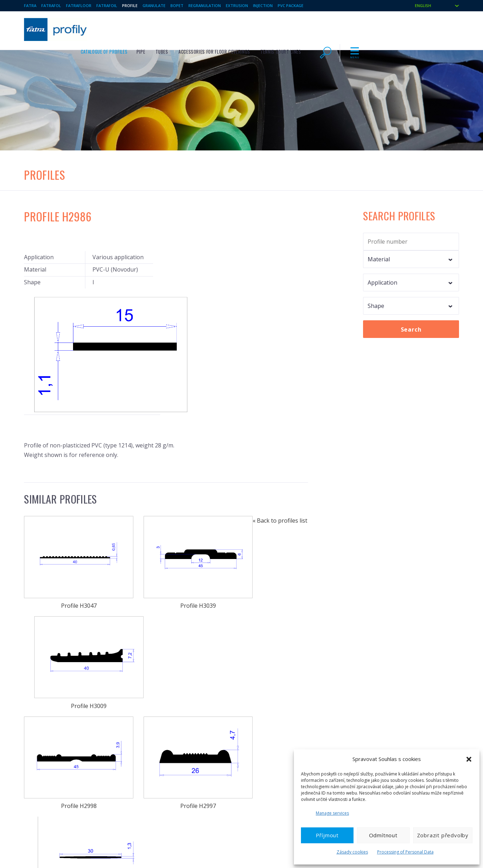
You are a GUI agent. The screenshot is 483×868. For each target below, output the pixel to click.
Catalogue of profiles (198, 29)
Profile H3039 (166, 479)
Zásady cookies (352, 852)
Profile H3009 (265, 479)
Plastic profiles (153, 756)
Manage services (332, 813)
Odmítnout (383, 835)
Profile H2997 (166, 562)
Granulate (154, 5)
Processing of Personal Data (405, 852)
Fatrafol (51, 5)
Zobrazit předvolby (443, 835)
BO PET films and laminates (166, 790)
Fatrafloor (79, 5)
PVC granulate (39, 790)
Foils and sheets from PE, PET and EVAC (179, 779)
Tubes (256, 29)
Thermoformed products (276, 768)
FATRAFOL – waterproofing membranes (65, 768)
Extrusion (237, 5)
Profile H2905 (265, 646)
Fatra (30, 5)
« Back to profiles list (51, 696)
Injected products (269, 756)
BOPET (177, 5)
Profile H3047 (68, 479)
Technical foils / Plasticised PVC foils (62, 779)
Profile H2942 (166, 646)
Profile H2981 (265, 562)
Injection (263, 5)
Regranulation (205, 5)
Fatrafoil (107, 5)
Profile (130, 5)
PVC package (291, 5)
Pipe (235, 29)
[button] (469, 759)
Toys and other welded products (172, 768)
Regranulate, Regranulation (279, 779)
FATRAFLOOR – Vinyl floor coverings (61, 756)
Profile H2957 (68, 646)
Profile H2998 (68, 562)
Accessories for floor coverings (309, 29)
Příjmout (327, 835)
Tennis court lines (375, 29)
